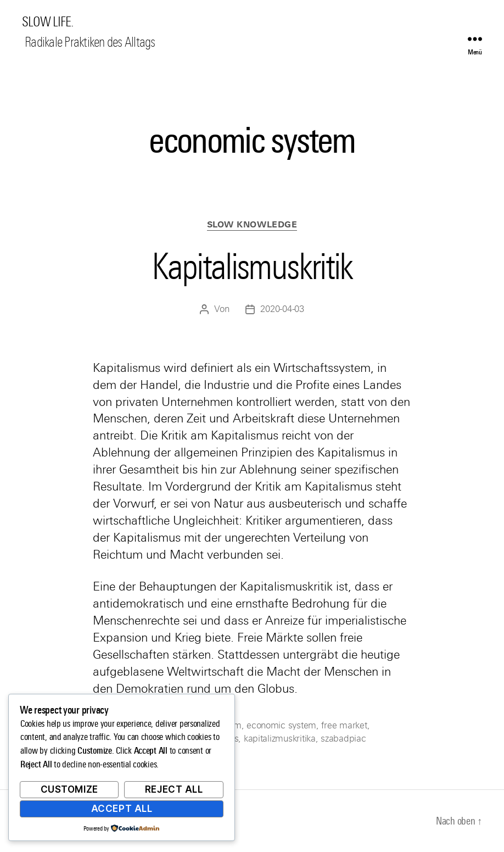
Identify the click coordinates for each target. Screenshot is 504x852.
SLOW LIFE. (47, 22)
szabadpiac (343, 739)
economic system (281, 725)
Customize (69, 789)
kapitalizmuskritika (280, 739)
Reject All (174, 789)
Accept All (122, 809)
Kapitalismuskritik (252, 266)
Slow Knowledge (252, 225)
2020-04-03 (282, 309)
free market (344, 725)
